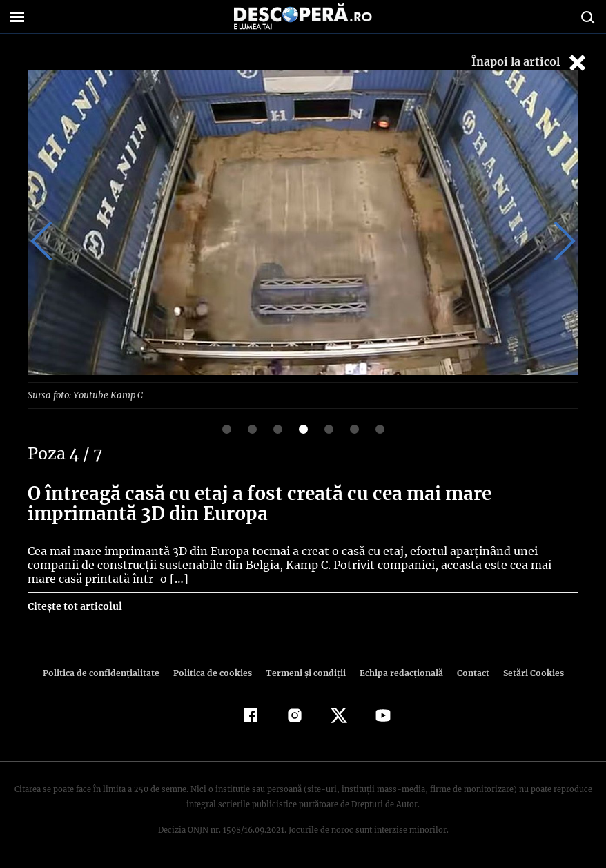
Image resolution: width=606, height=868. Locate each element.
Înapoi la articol (530, 62)
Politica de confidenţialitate (107, 672)
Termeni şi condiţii (304, 672)
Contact (467, 672)
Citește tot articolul (74, 606)
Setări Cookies (526, 672)
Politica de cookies (214, 672)
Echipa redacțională (397, 672)
